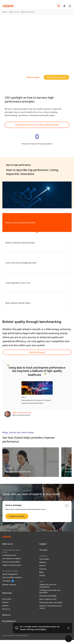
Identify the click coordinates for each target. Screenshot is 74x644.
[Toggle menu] (70, 6)
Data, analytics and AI (48, 599)
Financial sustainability (11, 562)
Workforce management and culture (50, 607)
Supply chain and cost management (48, 586)
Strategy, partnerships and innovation (50, 591)
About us (6, 615)
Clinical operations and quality (51, 602)
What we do (14, 12)
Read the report (33, 77)
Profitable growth (9, 555)
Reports (42, 566)
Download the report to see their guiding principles (37, 125)
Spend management (10, 574)
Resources (6, 609)
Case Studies (44, 559)
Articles (42, 576)
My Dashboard (9, 621)
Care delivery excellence (12, 558)
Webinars (43, 562)
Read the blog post (37, 352)
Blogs (41, 572)
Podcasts (43, 569)
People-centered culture (12, 565)
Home (5, 12)
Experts (5, 606)
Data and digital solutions (12, 577)
